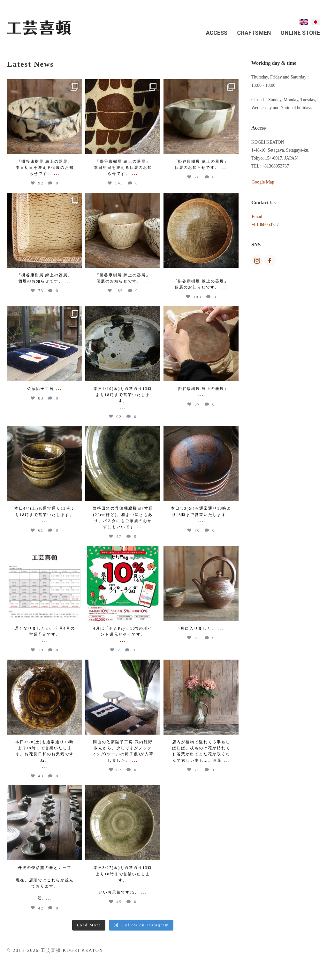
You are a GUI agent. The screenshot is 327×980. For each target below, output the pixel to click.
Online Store (300, 33)
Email (257, 217)
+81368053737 (265, 224)
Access (217, 33)
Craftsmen (254, 33)
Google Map (263, 182)
